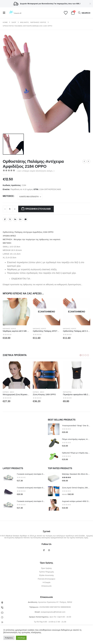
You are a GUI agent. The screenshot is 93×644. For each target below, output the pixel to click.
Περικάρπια (67, 392)
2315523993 (44, 607)
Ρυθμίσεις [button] (9, 638)
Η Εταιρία (46, 583)
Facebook (5, 219)
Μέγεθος (8, 196)
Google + (20, 219)
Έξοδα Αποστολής (46, 575)
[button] (5, 13)
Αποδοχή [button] (21, 638)
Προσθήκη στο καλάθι (38, 209)
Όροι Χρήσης (46, 568)
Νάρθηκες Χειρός (9, 329)
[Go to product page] (16, 312)
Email (26, 219)
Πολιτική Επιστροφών (46, 579)
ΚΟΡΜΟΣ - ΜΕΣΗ (9, 392)
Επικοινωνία (46, 586)
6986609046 (66, 607)
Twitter (10, 219)
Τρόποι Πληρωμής (47, 572)
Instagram (49, 550)
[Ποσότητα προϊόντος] (10, 209)
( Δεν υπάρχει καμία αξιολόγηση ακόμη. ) (36, 171)
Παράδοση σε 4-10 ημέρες (22, 189)
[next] (88, 161)
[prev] (84, 161)
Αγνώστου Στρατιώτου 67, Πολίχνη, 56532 (55, 602)
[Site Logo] (15, 13)
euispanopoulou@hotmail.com (53, 612)
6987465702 (55, 607)
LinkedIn (15, 219)
